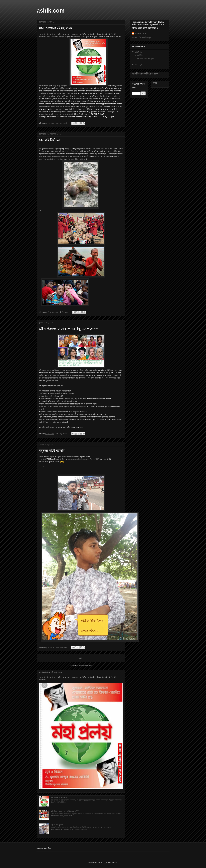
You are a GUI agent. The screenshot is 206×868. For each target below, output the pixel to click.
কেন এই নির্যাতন (49, 140)
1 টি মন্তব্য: (64, 312)
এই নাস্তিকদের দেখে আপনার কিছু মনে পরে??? (69, 329)
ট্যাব (155, 83)
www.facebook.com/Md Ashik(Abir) (85, 459)
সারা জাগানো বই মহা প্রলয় (56, 28)
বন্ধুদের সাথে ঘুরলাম (52, 451)
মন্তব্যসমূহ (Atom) (85, 665)
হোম (81, 658)
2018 (138, 52)
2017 (138, 64)
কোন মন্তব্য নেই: (62, 123)
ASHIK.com (140, 33)
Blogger (105, 862)
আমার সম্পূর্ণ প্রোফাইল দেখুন (141, 37)
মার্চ (139, 55)
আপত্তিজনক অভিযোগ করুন (145, 74)
